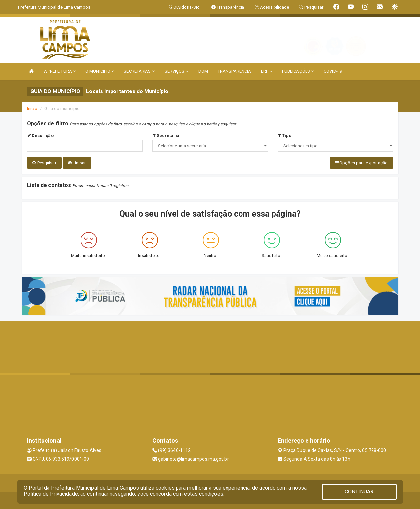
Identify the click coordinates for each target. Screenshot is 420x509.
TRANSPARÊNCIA (234, 71)
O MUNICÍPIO (100, 71)
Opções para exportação (361, 163)
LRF (267, 71)
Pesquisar (44, 163)
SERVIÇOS (177, 71)
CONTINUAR (359, 492)
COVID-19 (333, 71)
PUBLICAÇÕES (298, 71)
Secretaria (166, 136)
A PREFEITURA (60, 71)
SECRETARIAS (139, 71)
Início (32, 109)
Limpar (77, 163)
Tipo (285, 136)
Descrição (40, 136)
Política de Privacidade (51, 494)
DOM (203, 71)
